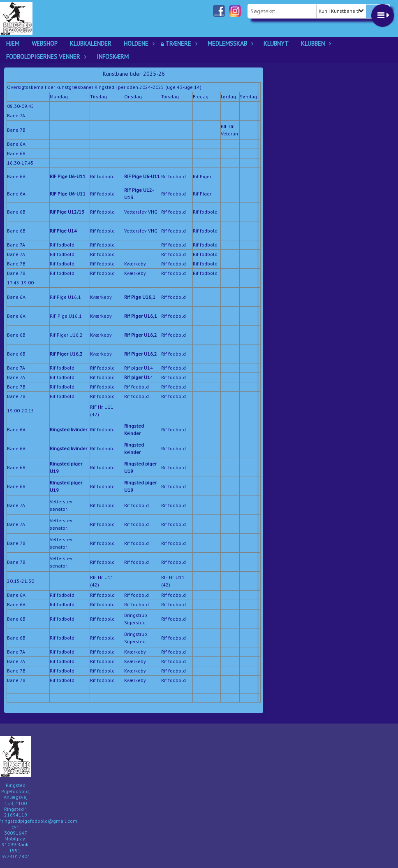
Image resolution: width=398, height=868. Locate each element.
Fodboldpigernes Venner (45, 57)
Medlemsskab (229, 43)
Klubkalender (91, 43)
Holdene (138, 43)
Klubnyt (276, 43)
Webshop (45, 43)
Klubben (315, 43)
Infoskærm (113, 57)
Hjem (13, 43)
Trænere (180, 43)
